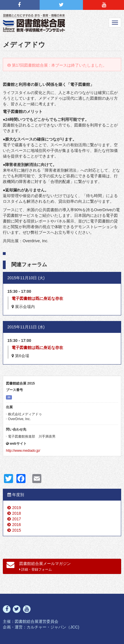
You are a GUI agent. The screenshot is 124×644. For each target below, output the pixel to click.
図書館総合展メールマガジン (39, 566)
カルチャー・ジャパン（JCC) (53, 627)
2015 (17, 530)
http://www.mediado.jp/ (23, 451)
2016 (17, 525)
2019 (17, 508)
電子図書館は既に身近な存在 (37, 298)
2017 (17, 519)
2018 (17, 513)
